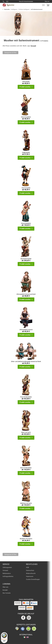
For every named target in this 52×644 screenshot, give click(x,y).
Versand (33, 46)
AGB (27, 567)
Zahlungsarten (7, 567)
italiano (25, 637)
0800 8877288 (4, 1)
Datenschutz (30, 570)
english (28, 637)
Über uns (47, 1)
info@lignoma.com (7, 1)
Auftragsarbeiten (8, 576)
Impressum (30, 576)
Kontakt (5, 590)
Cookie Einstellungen (33, 579)
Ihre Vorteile (7, 593)
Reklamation (7, 573)
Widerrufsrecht (31, 573)
